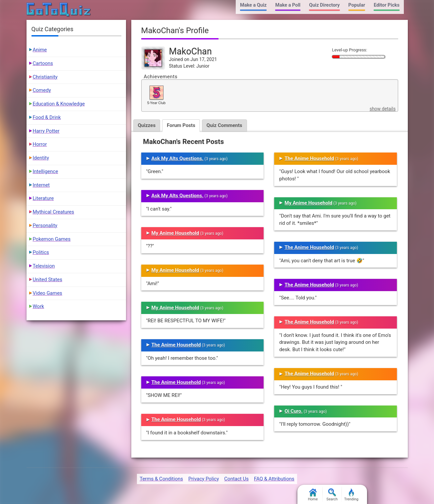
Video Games (48, 293)
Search (332, 495)
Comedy (42, 90)
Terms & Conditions (161, 479)
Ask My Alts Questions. (178, 158)
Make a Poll (288, 5)
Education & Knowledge (59, 104)
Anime (40, 50)
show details (383, 109)
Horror (40, 144)
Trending (351, 495)
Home (313, 495)
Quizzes (147, 125)
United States (48, 280)
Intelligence (46, 171)
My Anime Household (175, 233)
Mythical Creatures (54, 212)
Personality (45, 225)
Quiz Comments (224, 125)
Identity (41, 158)
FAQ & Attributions (274, 479)
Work (38, 306)
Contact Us (236, 479)
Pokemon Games (52, 239)
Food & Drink (47, 117)
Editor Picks (387, 5)
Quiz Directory (324, 5)
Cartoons (43, 63)
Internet (41, 185)
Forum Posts (181, 125)
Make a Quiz (253, 5)
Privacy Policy (204, 479)
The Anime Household (176, 345)
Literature (43, 198)
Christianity (45, 77)
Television (44, 266)
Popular (357, 5)
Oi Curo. (293, 411)
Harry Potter (46, 131)
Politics (41, 252)
